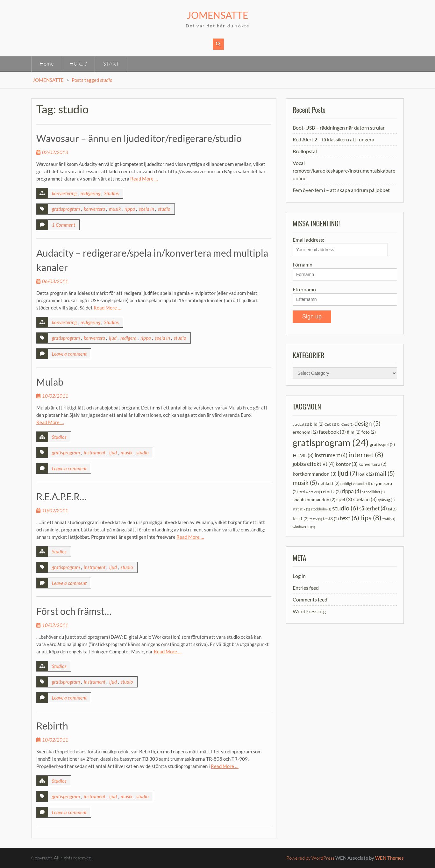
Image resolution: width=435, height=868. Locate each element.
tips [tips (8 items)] (371, 518)
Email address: (340, 246)
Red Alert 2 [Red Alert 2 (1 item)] (309, 492)
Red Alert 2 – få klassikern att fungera (333, 139)
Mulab (50, 382)
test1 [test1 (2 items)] (301, 519)
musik (115, 209)
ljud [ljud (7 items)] (347, 473)
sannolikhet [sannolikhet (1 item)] (373, 492)
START (111, 64)
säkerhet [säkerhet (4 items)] (373, 508)
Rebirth (52, 726)
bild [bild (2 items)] (317, 424)
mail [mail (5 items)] (385, 473)
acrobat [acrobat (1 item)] (301, 424)
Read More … (144, 179)
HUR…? (78, 64)
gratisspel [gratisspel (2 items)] (382, 444)
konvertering (64, 193)
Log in (299, 576)
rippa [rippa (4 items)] (351, 491)
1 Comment (64, 225)
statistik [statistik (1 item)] (301, 509)
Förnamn (303, 264)
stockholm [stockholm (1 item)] (321, 509)
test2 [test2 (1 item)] (316, 519)
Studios (111, 193)
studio (164, 209)
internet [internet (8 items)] (366, 455)
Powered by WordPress (310, 858)
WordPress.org (309, 611)
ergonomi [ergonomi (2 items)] (305, 432)
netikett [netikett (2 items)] (329, 483)
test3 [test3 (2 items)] (331, 519)
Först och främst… (74, 611)
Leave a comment (69, 354)
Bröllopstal (305, 151)
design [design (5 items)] (367, 423)
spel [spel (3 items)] (344, 499)
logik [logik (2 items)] (366, 474)
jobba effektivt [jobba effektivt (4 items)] (314, 464)
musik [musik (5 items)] (305, 483)
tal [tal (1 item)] (392, 509)
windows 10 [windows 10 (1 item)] (304, 527)
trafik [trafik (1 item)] (389, 519)
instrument (95, 452)
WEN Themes (389, 858)
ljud (113, 338)
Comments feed (310, 599)
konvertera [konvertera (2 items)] (372, 464)
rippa (130, 209)
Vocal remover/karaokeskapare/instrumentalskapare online (344, 171)
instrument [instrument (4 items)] (331, 455)
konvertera (94, 209)
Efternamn (304, 289)
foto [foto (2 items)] (369, 432)
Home (47, 64)
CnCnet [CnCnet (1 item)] (345, 424)
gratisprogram (66, 209)
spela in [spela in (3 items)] (365, 499)
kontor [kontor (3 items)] (347, 464)
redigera (128, 338)
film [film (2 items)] (354, 432)
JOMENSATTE (217, 15)
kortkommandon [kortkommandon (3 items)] (315, 474)
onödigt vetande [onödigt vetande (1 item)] (355, 484)
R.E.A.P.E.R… (61, 496)
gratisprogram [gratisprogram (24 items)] (331, 442)
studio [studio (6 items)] (345, 508)
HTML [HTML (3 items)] (303, 455)
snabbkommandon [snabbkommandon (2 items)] (314, 499)
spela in (146, 209)
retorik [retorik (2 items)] (331, 491)
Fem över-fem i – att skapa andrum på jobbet (341, 190)
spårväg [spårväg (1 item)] (386, 500)
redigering (90, 193)
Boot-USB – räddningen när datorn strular (339, 128)
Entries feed (306, 588)
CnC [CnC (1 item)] (330, 424)
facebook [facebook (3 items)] (332, 432)
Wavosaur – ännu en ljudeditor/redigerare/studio (139, 138)
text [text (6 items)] (349, 518)
